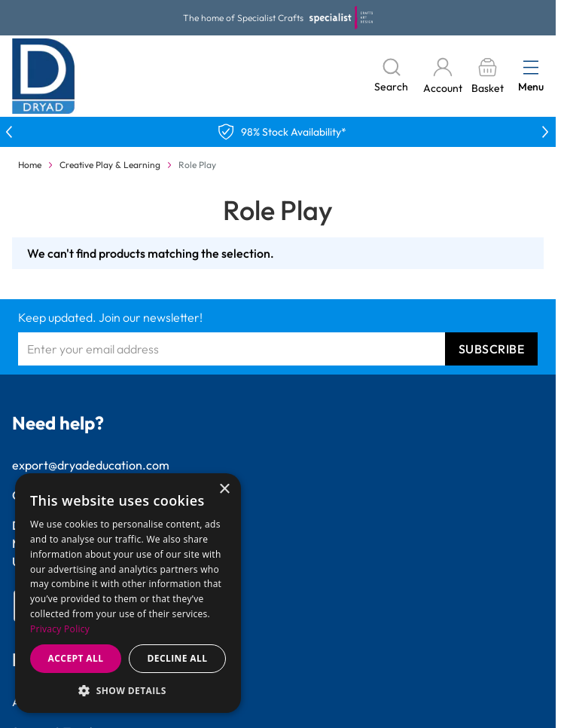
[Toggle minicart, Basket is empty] (487, 76)
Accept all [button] (76, 658)
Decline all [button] (178, 658)
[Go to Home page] (44, 76)
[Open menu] (531, 67)
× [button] (224, 489)
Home (30, 165)
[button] (128, 690)
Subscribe (492, 349)
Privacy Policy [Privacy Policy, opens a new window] (60, 629)
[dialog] (128, 593)
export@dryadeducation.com (91, 465)
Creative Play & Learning (110, 165)
